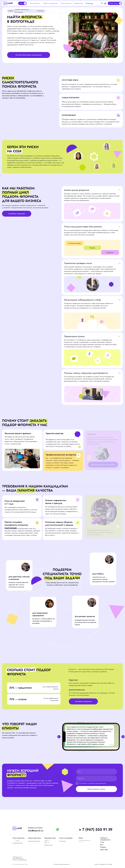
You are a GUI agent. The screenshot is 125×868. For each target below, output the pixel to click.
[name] (96, 772)
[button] (115, 3)
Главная (11, 11)
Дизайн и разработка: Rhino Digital (103, 864)
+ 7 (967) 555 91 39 (96, 829)
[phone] (96, 778)
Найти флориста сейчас (96, 789)
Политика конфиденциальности (62, 864)
